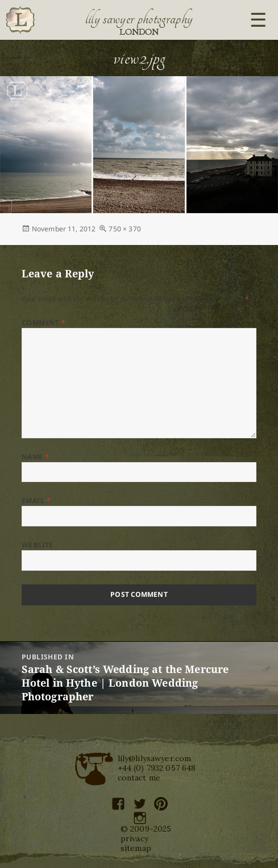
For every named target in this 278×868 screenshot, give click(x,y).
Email (36, 501)
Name (36, 457)
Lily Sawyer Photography (139, 19)
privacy (134, 838)
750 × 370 (125, 229)
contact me (139, 778)
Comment (44, 323)
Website (38, 545)
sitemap (136, 848)
